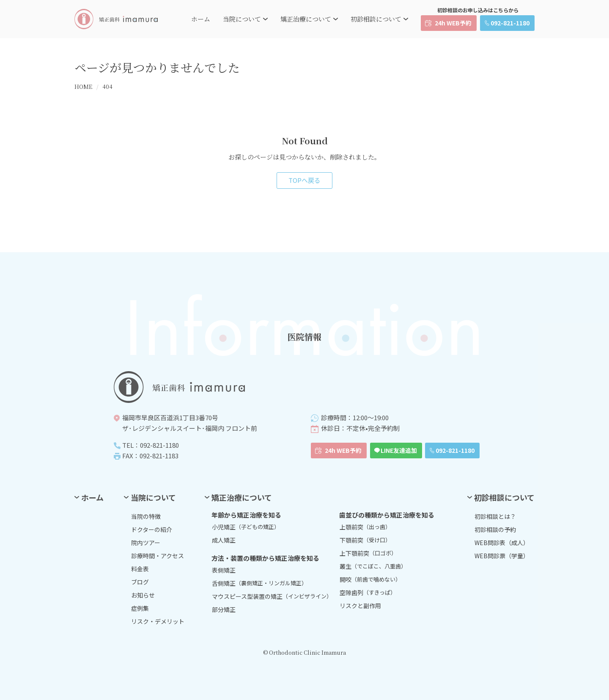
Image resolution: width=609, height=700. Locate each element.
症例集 (140, 608)
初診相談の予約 (495, 529)
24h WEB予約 (453, 23)
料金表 (140, 569)
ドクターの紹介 (152, 529)
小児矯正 (246, 527)
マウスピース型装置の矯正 (272, 596)
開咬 (370, 579)
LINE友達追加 (399, 450)
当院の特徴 (146, 516)
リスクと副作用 (360, 606)
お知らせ (143, 595)
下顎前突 (365, 540)
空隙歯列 (368, 593)
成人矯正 (224, 540)
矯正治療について (306, 19)
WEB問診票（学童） (502, 556)
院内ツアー (146, 543)
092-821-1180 (510, 23)
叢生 (373, 566)
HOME (83, 87)
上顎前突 (365, 527)
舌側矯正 (259, 583)
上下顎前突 (368, 553)
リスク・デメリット (158, 621)
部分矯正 (224, 609)
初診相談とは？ (495, 516)
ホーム (201, 19)
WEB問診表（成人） (502, 543)
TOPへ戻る (304, 180)
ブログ (140, 582)
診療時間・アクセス (158, 556)
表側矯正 (224, 570)
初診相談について (376, 19)
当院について (242, 19)
